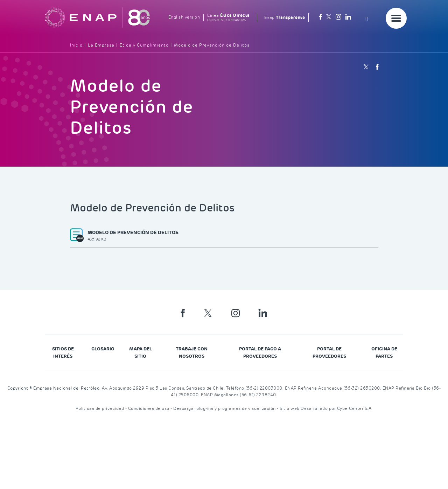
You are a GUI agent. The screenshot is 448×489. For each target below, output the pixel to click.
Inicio (76, 45)
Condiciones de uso (149, 409)
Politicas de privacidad (100, 409)
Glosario (103, 349)
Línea (229, 18)
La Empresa (101, 45)
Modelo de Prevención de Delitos (212, 45)
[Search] (369, 18)
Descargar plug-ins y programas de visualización (225, 409)
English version (184, 17)
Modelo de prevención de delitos (133, 236)
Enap (285, 18)
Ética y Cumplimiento (144, 45)
